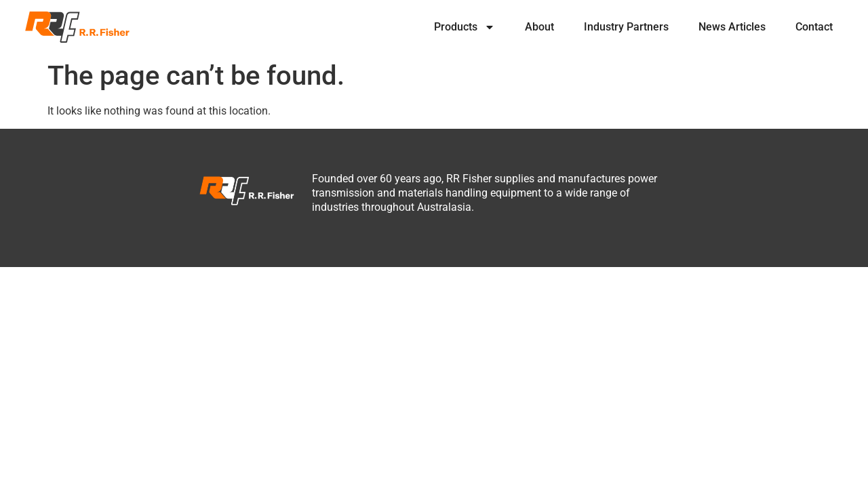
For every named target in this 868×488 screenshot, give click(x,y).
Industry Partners (626, 27)
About (539, 27)
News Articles (732, 27)
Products (465, 27)
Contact (814, 27)
